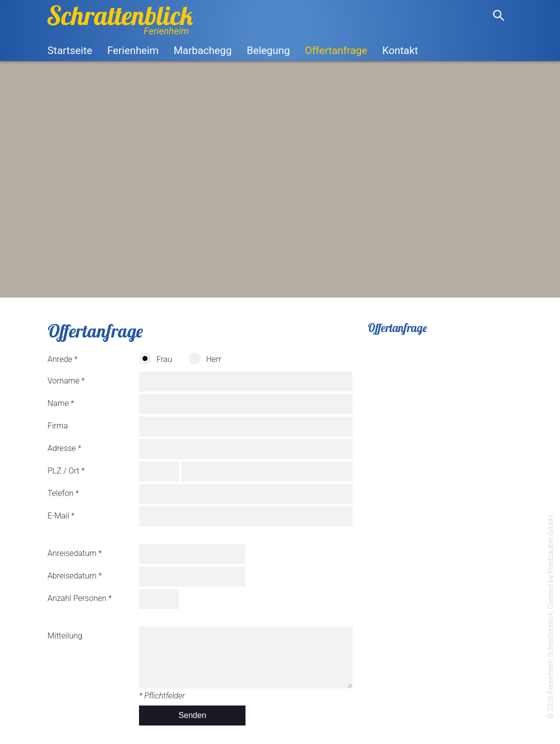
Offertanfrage (336, 50)
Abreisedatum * (75, 576)
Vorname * (66, 381)
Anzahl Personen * (79, 598)
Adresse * (64, 448)
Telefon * (63, 493)
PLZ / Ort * (66, 471)
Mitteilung (65, 636)
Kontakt (400, 50)
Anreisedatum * (75, 553)
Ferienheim (133, 50)
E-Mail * (61, 516)
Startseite (70, 50)
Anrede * (62, 359)
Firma (58, 426)
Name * (61, 403)
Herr (205, 358)
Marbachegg (202, 50)
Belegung (268, 50)
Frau (155, 358)
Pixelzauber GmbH (551, 544)
